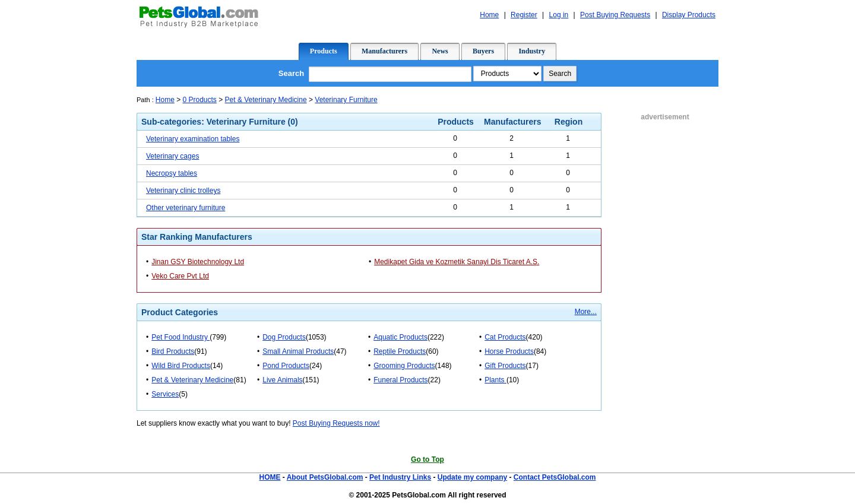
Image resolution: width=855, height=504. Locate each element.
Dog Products (284, 337)
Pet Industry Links (400, 477)
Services (165, 394)
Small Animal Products (298, 351)
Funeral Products (400, 380)
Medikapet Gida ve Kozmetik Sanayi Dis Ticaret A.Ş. (457, 262)
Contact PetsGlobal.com (555, 477)
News (440, 51)
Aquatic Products (400, 337)
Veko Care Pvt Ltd (180, 276)
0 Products (200, 100)
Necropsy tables (172, 173)
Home (165, 100)
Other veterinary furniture (186, 208)
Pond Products (286, 366)
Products (324, 51)
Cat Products (505, 337)
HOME (270, 477)
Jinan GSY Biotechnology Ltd (198, 262)
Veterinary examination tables (193, 139)
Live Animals (282, 380)
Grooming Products (404, 366)
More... (586, 312)
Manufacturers (384, 51)
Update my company (472, 477)
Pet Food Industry (180, 337)
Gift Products (505, 366)
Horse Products (509, 351)
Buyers (483, 51)
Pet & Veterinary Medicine (266, 100)
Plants (495, 380)
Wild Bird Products (181, 366)
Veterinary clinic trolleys (183, 191)
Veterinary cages (172, 156)
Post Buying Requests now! (336, 423)
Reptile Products (400, 351)
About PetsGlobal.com (325, 477)
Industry (532, 51)
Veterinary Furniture (346, 100)
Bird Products (173, 351)
